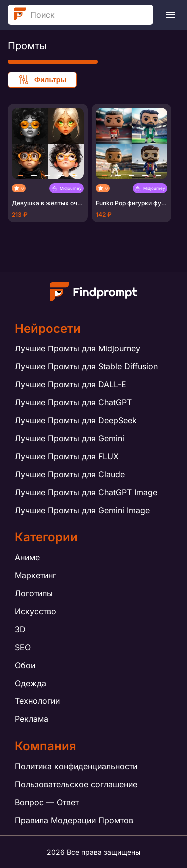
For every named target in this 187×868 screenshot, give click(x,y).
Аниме (27, 557)
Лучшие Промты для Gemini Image (82, 510)
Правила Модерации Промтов (74, 820)
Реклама (32, 719)
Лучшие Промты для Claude (70, 474)
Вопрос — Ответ (47, 802)
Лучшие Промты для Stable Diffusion (86, 366)
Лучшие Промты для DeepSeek (76, 420)
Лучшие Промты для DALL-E (71, 384)
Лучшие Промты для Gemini (70, 438)
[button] (21, 176)
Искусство (36, 611)
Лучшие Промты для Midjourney (78, 348)
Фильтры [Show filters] (42, 80)
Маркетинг (36, 575)
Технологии (37, 701)
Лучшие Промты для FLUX (67, 456)
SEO (23, 647)
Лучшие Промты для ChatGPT (73, 402)
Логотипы (34, 593)
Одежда (31, 683)
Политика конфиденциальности (76, 766)
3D (20, 629)
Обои (25, 665)
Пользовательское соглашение (76, 784)
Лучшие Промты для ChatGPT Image (86, 492)
